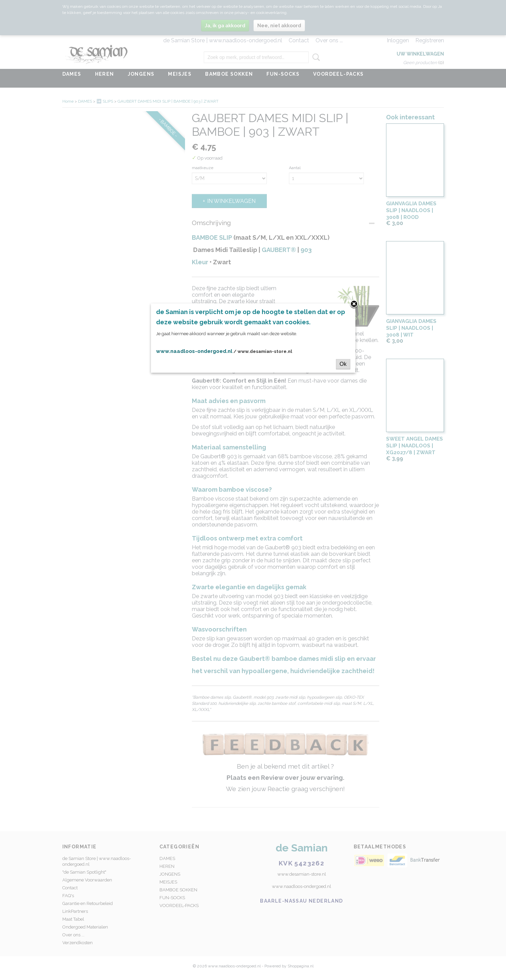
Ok (343, 364)
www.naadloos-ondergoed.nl (194, 351)
